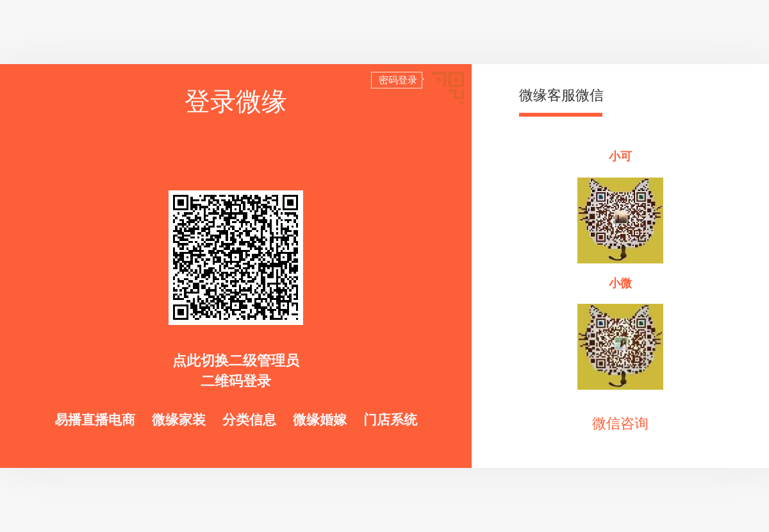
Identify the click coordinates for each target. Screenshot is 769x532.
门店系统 (390, 420)
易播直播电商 (97, 420)
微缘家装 (181, 420)
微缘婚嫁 (322, 420)
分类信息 (251, 420)
